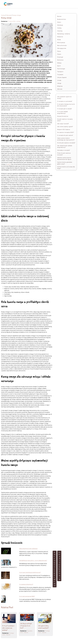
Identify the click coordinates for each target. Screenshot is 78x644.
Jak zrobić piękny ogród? (65, 127)
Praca (59, 51)
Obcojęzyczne (62, 48)
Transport (60, 72)
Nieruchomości (62, 45)
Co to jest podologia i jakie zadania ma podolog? (8, 628)
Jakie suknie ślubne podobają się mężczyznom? (66, 139)
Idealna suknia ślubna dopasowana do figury (64, 159)
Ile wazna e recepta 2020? (66, 132)
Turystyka (60, 75)
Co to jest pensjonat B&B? (27, 596)
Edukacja (60, 25)
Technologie (61, 69)
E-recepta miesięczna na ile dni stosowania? (66, 105)
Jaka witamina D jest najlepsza (28, 549)
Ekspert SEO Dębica (64, 129)
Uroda (59, 80)
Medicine (60, 37)
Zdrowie (60, 89)
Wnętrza (60, 86)
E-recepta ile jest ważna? (65, 135)
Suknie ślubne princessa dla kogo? (66, 168)
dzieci (9, 164)
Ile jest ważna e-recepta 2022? (65, 120)
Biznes (59, 16)
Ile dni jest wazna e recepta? (66, 143)
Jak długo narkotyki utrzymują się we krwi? (26, 626)
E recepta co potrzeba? (65, 101)
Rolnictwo (60, 60)
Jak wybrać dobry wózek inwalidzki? (43, 627)
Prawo (59, 54)
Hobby (59, 28)
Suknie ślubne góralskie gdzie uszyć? (65, 163)
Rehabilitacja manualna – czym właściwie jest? (33, 561)
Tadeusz (8, 635)
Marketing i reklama (64, 34)
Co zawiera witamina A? (26, 584)
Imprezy (60, 31)
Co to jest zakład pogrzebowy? (62, 112)
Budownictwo (62, 19)
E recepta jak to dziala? (65, 109)
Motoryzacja (61, 43)
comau (18, 21)
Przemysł (60, 57)
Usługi (59, 83)
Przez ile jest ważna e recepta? (64, 154)
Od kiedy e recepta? (64, 150)
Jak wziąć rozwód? (63, 124)
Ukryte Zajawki (62, 77)
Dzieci (59, 22)
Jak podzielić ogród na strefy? (64, 98)
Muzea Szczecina (63, 116)
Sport (59, 66)
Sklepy (59, 63)
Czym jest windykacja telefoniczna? (30, 572)
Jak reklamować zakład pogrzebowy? (65, 147)
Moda (59, 40)
